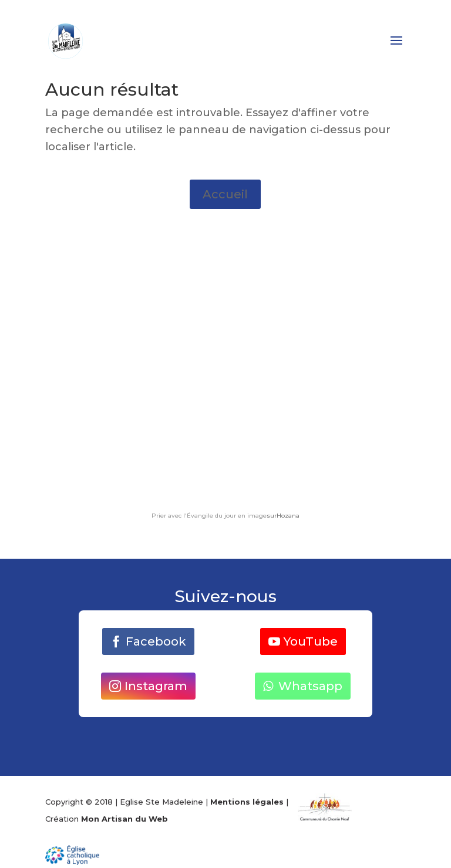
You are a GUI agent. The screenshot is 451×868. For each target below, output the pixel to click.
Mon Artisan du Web (124, 819)
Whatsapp (310, 686)
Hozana (288, 516)
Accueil (225, 194)
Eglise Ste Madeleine (161, 802)
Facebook (156, 641)
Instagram (156, 686)
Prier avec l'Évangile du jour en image (209, 516)
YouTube (311, 641)
